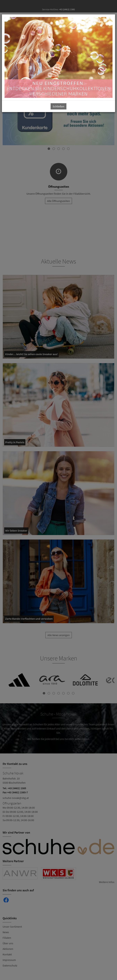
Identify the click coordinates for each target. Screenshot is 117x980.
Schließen (58, 106)
